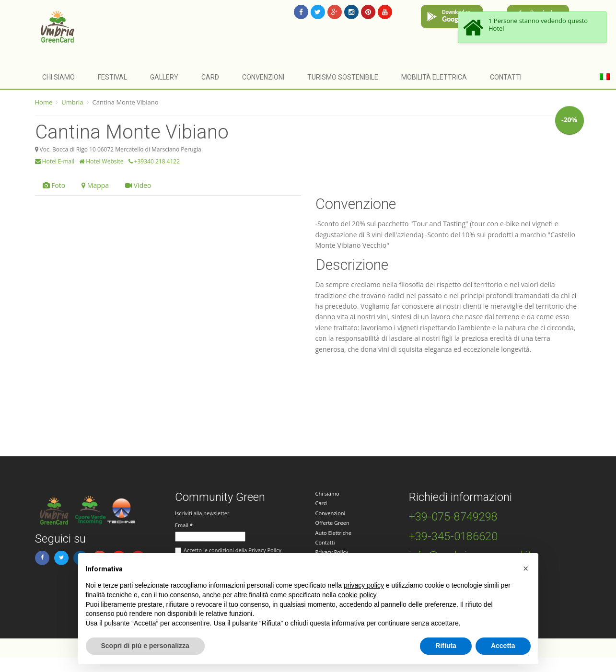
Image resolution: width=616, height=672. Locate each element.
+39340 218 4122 (154, 161)
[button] (526, 568)
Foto (54, 185)
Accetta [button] (503, 646)
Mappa (95, 185)
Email (184, 525)
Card (210, 77)
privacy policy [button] (364, 585)
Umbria (72, 102)
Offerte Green (332, 523)
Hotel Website (101, 161)
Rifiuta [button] (446, 646)
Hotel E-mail (55, 161)
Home (44, 102)
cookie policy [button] (357, 595)
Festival (112, 77)
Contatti (506, 77)
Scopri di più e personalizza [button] (145, 646)
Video (138, 185)
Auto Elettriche (333, 533)
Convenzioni (263, 77)
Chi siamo (58, 77)
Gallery (164, 77)
